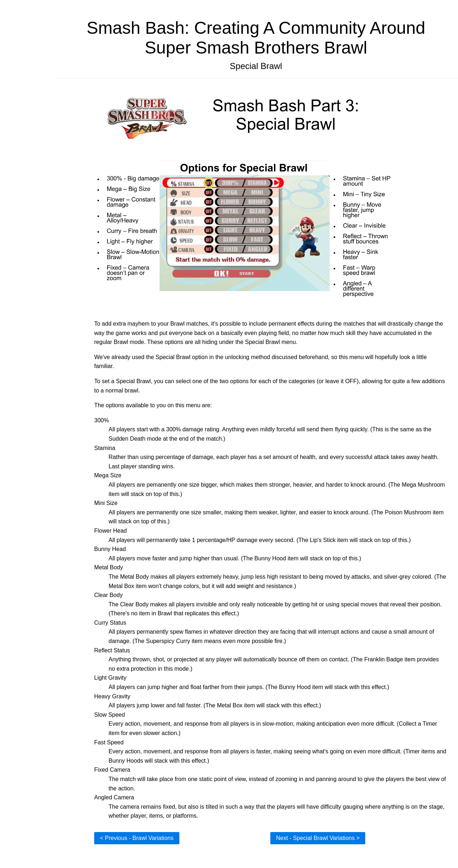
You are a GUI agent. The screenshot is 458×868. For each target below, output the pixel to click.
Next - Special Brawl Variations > (318, 838)
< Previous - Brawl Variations (137, 838)
